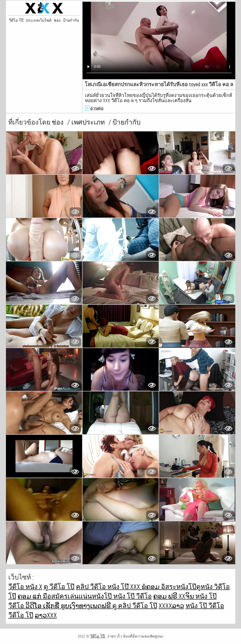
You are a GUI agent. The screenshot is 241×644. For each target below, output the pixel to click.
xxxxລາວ (171, 606)
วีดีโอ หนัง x (25, 587)
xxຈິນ (187, 596)
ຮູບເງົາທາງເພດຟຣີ (86, 606)
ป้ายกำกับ (71, 20)
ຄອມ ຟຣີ (166, 596)
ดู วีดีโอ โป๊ (59, 587)
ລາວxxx (46, 615)
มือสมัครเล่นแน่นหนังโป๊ (78, 596)
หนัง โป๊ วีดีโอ (133, 596)
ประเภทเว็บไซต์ (39, 20)
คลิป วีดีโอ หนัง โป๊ (103, 587)
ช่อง (57, 20)
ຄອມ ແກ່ (30, 596)
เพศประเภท (89, 122)
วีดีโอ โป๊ (16, 20)
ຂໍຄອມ (151, 587)
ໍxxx (136, 587)
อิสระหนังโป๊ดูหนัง (188, 587)
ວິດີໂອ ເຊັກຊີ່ (43, 606)
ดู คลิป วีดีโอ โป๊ (135, 606)
